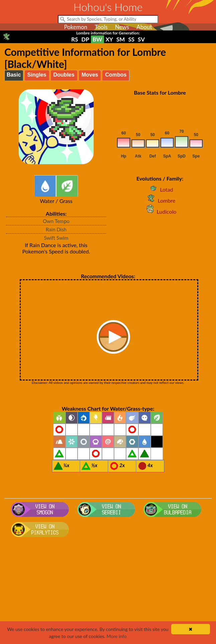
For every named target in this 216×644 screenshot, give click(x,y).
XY (109, 39)
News (122, 27)
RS (75, 39)
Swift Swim (56, 238)
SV (141, 39)
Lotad (160, 189)
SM (121, 39)
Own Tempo (56, 221)
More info (116, 636)
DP (85, 39)
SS (131, 39)
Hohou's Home (108, 7)
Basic (14, 75)
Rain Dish (56, 229)
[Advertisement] (108, 593)
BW (97, 39)
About (144, 27)
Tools (101, 27)
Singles (37, 75)
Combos (116, 75)
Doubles (64, 75)
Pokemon (76, 27)
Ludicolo (160, 211)
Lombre (160, 200)
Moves (90, 75)
